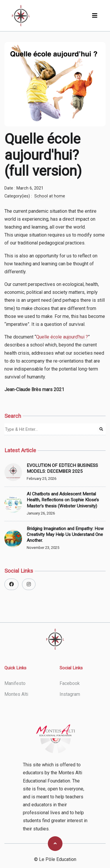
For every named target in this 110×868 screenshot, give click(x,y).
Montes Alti (16, 694)
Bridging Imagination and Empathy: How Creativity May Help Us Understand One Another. (65, 534)
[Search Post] (101, 429)
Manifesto (15, 683)
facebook (70, 683)
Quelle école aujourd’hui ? (62, 337)
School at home (50, 196)
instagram (70, 694)
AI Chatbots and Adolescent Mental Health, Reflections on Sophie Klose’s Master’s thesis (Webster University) (63, 500)
